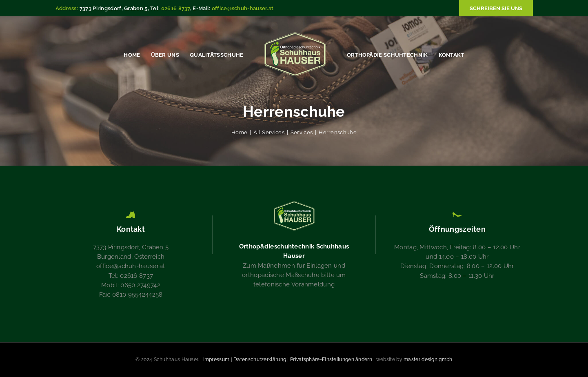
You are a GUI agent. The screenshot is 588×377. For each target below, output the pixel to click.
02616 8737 (176, 8)
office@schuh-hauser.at (243, 8)
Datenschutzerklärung (260, 359)
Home (239, 132)
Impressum (216, 359)
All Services (269, 132)
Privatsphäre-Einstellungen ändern (331, 359)
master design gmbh (428, 359)
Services (302, 132)
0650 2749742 (140, 285)
